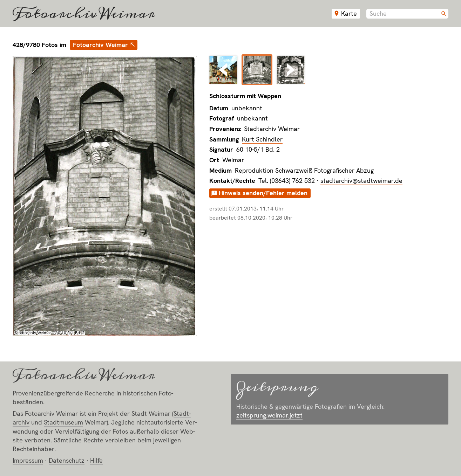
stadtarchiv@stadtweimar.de (361, 181)
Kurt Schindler (262, 139)
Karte (349, 13)
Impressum (28, 460)
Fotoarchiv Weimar (84, 14)
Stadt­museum (63, 422)
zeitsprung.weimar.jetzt (269, 415)
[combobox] (407, 14)
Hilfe (96, 460)
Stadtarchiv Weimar (272, 129)
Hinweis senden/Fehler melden (263, 193)
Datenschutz (67, 460)
